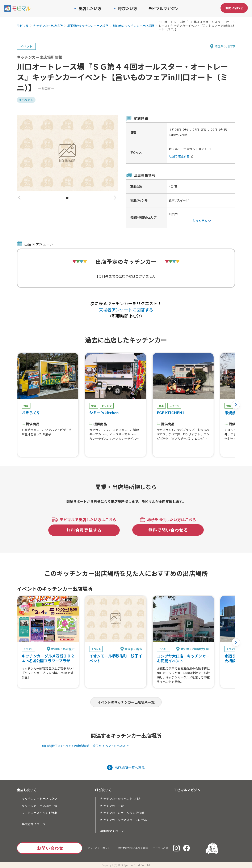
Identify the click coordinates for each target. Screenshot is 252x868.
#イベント (26, 100)
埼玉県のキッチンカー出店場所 (88, 26)
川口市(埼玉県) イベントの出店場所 (65, 746)
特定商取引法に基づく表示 (133, 848)
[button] (19, 198)
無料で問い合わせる (168, 530)
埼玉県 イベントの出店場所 (111, 746)
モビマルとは (160, 848)
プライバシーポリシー (100, 848)
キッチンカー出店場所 (48, 26)
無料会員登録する (84, 530)
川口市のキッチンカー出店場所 (134, 26)
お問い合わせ (234, 8)
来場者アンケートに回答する (126, 310)
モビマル (23, 26)
